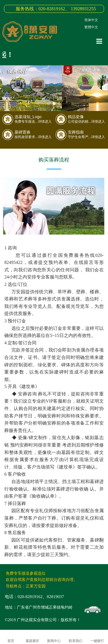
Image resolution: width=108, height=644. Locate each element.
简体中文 (91, 20)
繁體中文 (91, 27)
